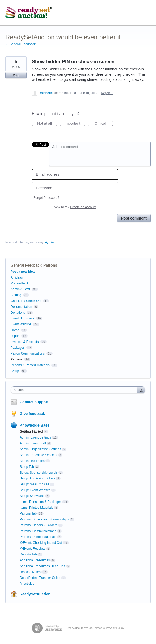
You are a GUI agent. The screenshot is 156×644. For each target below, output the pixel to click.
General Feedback (26, 265)
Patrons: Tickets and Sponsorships (44, 519)
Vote (16, 75)
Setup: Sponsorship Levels (39, 473)
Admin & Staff (20, 289)
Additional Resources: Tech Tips (42, 566)
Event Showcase (22, 318)
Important (75, 124)
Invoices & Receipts (25, 342)
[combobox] (75, 390)
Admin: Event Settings (35, 437)
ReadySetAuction (35, 594)
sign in (49, 242)
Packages (18, 348)
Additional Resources (35, 560)
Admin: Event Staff (33, 443)
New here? (75, 207)
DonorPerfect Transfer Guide (40, 578)
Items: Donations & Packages (41, 502)
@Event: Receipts (32, 549)
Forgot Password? (46, 198)
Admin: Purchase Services (38, 455)
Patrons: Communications (38, 531)
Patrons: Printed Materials (38, 537)
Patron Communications (28, 353)
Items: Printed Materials (36, 508)
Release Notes (30, 572)
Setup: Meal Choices (34, 484)
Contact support (34, 402)
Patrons (50, 265)
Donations (18, 313)
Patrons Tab (28, 513)
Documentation (21, 307)
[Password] (75, 188)
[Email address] (75, 174)
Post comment (134, 218)
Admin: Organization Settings (40, 449)
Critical (104, 124)
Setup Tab (27, 467)
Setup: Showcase (32, 496)
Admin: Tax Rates (32, 461)
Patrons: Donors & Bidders (39, 525)
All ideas (17, 277)
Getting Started (31, 432)
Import (15, 336)
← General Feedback (20, 44)
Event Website (21, 324)
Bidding (16, 295)
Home (15, 330)
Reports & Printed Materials (30, 365)
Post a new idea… (24, 272)
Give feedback (32, 414)
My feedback (20, 283)
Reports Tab (28, 554)
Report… (107, 93)
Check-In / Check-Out (26, 301)
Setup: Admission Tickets (37, 478)
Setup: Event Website (35, 490)
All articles (27, 584)
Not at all (47, 124)
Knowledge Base (35, 425)
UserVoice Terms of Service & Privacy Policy (95, 628)
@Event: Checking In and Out (41, 543)
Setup (15, 371)
